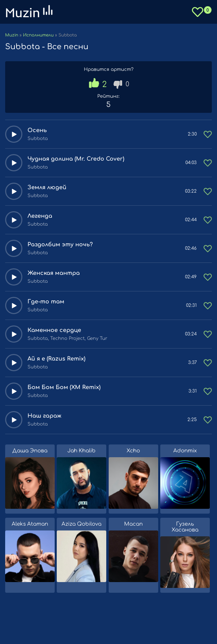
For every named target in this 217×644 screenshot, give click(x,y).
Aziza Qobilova (82, 524)
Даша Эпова (30, 451)
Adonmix (185, 451)
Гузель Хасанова (185, 527)
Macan (133, 524)
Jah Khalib (82, 451)
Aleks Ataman (30, 524)
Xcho (133, 451)
